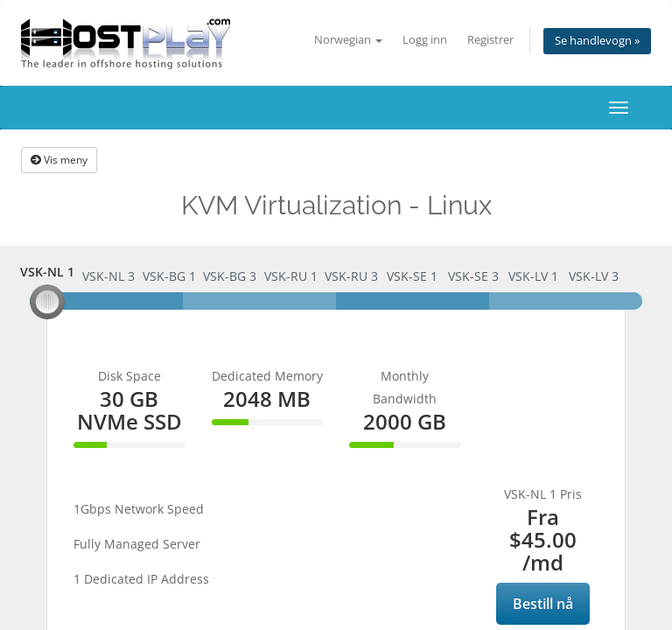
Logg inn (425, 40)
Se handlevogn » (597, 41)
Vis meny (59, 160)
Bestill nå (543, 604)
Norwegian (348, 40)
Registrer (490, 40)
